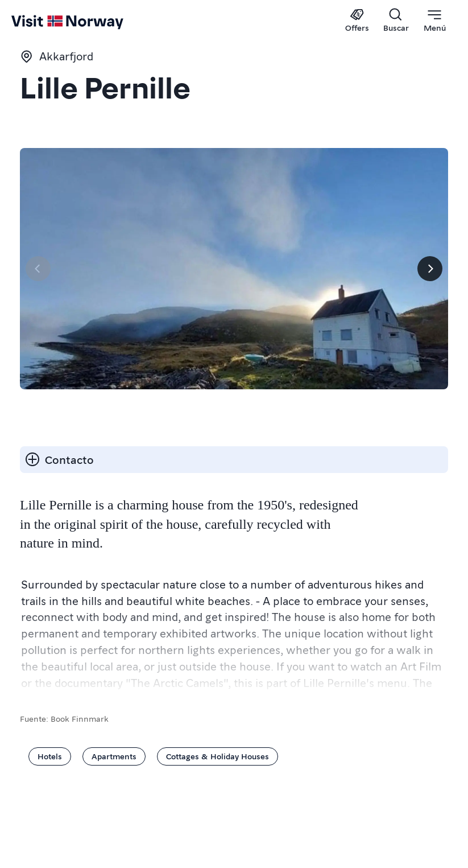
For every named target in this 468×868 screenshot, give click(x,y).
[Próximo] (430, 269)
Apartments (114, 756)
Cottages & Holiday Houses (218, 756)
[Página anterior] (38, 269)
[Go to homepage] (33, 21)
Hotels (50, 756)
